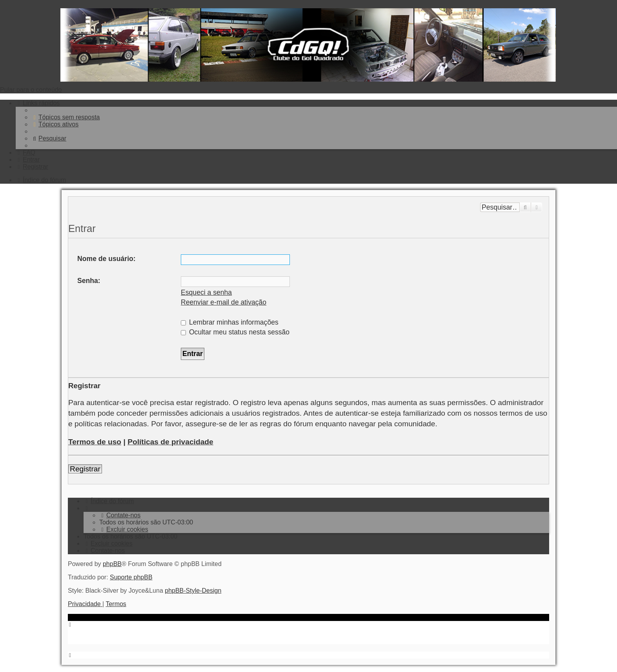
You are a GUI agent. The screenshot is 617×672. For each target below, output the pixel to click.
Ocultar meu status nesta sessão (235, 332)
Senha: (89, 281)
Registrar (85, 469)
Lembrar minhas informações (230, 322)
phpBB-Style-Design (193, 591)
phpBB (112, 564)
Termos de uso (95, 442)
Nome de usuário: (106, 259)
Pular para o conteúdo (31, 90)
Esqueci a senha (206, 292)
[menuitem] (66, 117)
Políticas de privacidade (170, 442)
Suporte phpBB (131, 577)
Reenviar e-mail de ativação (224, 302)
